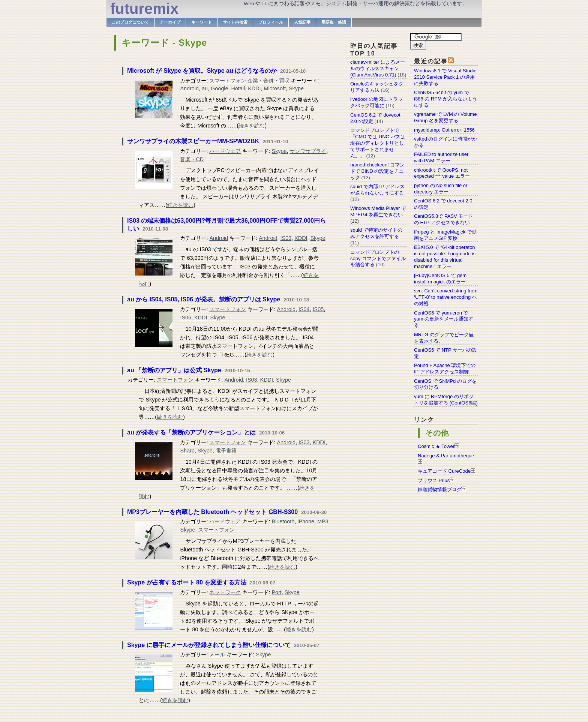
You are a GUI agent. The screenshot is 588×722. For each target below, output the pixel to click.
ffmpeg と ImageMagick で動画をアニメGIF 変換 (445, 235)
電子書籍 (226, 451)
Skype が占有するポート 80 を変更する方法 (187, 582)
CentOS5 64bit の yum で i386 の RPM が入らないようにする (445, 99)
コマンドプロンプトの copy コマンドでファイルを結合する (378, 258)
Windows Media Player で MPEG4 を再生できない (378, 211)
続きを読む (252, 126)
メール (217, 655)
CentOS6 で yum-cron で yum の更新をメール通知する (444, 319)
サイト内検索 (235, 22)
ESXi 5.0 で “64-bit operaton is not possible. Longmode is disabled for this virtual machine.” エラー (445, 257)
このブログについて (130, 22)
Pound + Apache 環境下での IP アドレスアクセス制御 (445, 368)
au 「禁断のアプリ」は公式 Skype (174, 370)
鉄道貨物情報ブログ (440, 489)
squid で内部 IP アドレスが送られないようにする (377, 190)
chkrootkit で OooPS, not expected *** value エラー (442, 173)
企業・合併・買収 (268, 81)
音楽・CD (192, 159)
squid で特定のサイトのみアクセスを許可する (376, 233)
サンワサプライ (308, 151)
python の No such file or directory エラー (441, 189)
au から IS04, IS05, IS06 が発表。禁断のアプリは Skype (204, 299)
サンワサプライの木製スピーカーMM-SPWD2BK (193, 141)
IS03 (286, 238)
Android (189, 88)
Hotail (238, 88)
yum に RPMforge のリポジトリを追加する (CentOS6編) (446, 400)
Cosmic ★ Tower (436, 446)
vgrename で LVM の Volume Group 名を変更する (445, 117)
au (205, 88)
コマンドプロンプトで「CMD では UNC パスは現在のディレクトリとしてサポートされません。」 (378, 143)
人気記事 (302, 22)
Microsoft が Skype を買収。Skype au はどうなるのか (202, 71)
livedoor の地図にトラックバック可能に (376, 102)
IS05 (318, 309)
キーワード (202, 22)
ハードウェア (225, 151)
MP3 (323, 521)
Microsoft (275, 88)
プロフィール (271, 22)
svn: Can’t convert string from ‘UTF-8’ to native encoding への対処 (446, 297)
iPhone (306, 521)
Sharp (187, 451)
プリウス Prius (434, 480)
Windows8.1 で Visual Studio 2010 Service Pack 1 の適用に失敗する (445, 77)
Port (276, 592)
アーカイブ (170, 22)
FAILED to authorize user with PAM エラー (441, 157)
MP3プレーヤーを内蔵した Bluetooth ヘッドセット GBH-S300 (212, 512)
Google (219, 88)
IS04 (304, 309)
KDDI (254, 88)
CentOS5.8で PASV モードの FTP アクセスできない (443, 219)
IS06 (186, 318)
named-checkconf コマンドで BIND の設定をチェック (377, 171)
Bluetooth (283, 521)
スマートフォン (228, 81)
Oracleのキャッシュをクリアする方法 (377, 87)
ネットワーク (225, 592)
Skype (296, 88)
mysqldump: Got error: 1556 (444, 130)
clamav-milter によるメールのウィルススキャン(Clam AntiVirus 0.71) (378, 68)
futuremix (144, 9)
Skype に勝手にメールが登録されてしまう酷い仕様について (209, 645)
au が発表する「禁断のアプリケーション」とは (191, 432)
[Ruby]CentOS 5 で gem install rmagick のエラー (440, 279)
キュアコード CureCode (444, 471)
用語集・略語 (334, 22)
